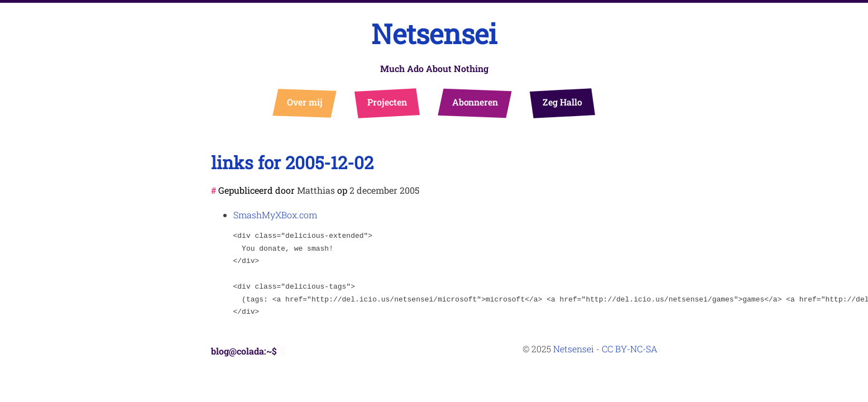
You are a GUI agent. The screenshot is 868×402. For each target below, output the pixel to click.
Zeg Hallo (562, 102)
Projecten (387, 102)
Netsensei (434, 34)
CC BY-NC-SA (630, 349)
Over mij (304, 102)
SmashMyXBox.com (275, 215)
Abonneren (475, 102)
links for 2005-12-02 (292, 162)
